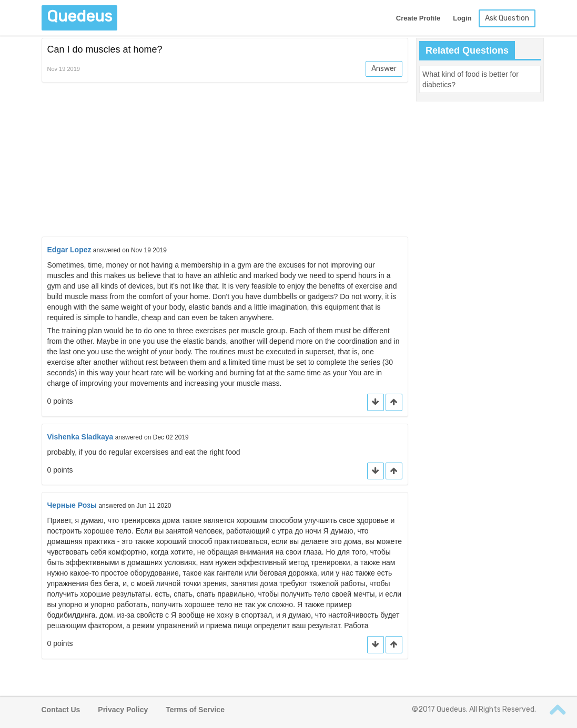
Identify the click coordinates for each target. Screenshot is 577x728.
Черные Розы (72, 505)
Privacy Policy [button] (123, 710)
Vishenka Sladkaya (80, 437)
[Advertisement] (225, 161)
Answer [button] (384, 69)
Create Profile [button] (418, 18)
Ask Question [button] (507, 18)
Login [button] (462, 18)
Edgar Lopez (69, 250)
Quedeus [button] (79, 16)
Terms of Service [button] (195, 710)
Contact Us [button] (61, 710)
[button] (394, 402)
